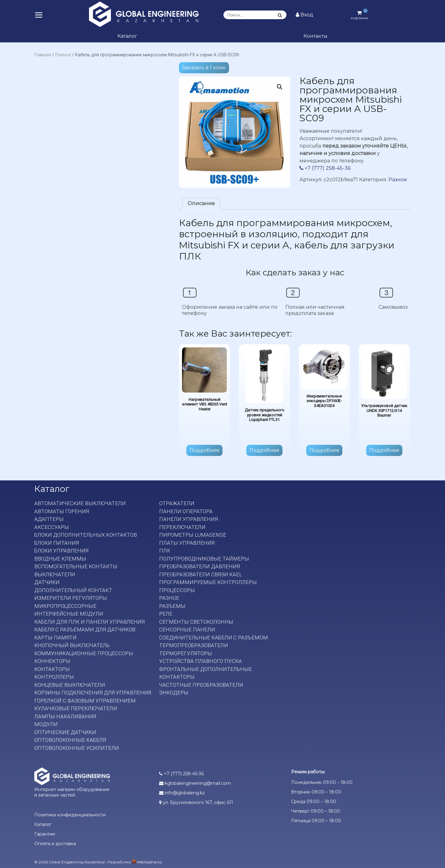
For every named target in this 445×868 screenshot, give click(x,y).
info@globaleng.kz (182, 793)
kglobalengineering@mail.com (195, 783)
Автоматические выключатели (80, 503)
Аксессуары (52, 527)
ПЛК (165, 551)
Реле (166, 614)
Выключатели (55, 574)
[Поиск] (280, 15)
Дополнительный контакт (73, 590)
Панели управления (189, 519)
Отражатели (177, 503)
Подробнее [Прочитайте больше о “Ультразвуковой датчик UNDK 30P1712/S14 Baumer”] (384, 450)
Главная (43, 55)
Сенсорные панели (187, 630)
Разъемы (172, 606)
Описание (201, 203)
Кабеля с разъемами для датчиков (85, 630)
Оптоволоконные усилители (77, 748)
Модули (46, 724)
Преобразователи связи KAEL (201, 574)
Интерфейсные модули (69, 614)
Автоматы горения (62, 511)
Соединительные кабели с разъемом (214, 638)
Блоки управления (61, 551)
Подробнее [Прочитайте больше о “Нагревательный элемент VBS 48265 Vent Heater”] (204, 450)
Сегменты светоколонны (196, 622)
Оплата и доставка (55, 844)
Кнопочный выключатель (72, 645)
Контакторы (52, 669)
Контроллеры (54, 677)
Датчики (47, 582)
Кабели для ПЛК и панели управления (89, 622)
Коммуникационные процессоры (84, 653)
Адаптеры (49, 519)
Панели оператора (186, 511)
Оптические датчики (65, 732)
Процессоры (177, 590)
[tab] (201, 204)
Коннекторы (52, 661)
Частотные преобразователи (201, 685)
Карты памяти (55, 638)
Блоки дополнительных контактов (86, 535)
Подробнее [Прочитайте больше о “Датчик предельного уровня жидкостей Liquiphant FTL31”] (264, 450)
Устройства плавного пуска (201, 661)
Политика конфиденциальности (70, 815)
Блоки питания (57, 543)
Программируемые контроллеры (208, 582)
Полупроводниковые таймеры (204, 559)
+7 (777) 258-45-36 (325, 168)
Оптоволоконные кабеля (70, 740)
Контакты (316, 36)
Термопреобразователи (194, 645)
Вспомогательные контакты (76, 566)
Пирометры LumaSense (193, 535)
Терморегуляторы (186, 653)
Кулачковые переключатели (76, 708)
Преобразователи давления (199, 566)
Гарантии (45, 834)
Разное (63, 55)
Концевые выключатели (70, 685)
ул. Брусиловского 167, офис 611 (196, 802)
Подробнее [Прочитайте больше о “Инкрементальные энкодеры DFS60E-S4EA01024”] (324, 450)
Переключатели (182, 527)
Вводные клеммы (60, 559)
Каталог (127, 36)
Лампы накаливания (65, 716)
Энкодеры (174, 693)
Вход (305, 15)
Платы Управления (187, 543)
